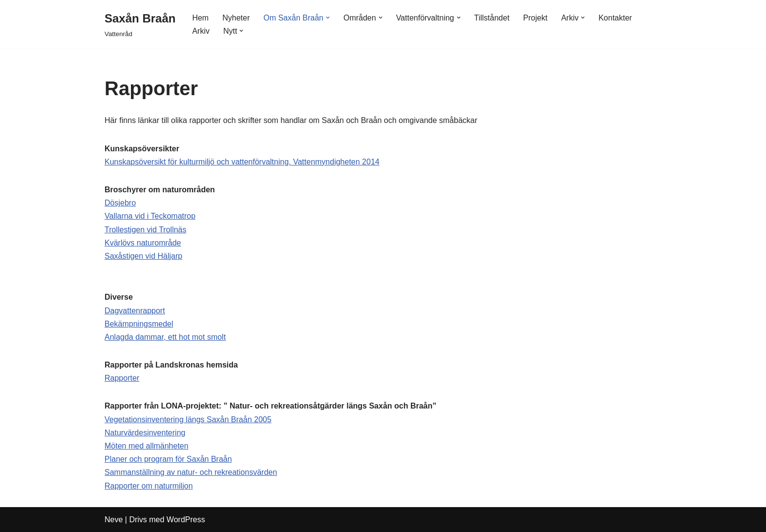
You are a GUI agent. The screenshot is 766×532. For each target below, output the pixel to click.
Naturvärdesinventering (145, 433)
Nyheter (236, 18)
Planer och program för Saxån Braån (168, 459)
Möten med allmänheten (147, 446)
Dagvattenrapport (135, 311)
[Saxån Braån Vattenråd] (140, 24)
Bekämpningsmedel (139, 324)
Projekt (535, 18)
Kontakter (615, 18)
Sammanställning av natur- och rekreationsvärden (191, 472)
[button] (328, 18)
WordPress (186, 520)
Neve (114, 520)
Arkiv (201, 31)
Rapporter (122, 378)
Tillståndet (492, 18)
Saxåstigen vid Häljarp (143, 256)
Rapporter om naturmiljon (149, 486)
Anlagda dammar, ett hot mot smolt (165, 337)
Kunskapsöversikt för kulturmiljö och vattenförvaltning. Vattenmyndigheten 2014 (242, 162)
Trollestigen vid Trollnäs (145, 230)
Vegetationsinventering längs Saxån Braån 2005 (188, 419)
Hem (200, 18)
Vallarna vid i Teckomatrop (150, 216)
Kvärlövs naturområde (143, 243)
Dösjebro (120, 203)
